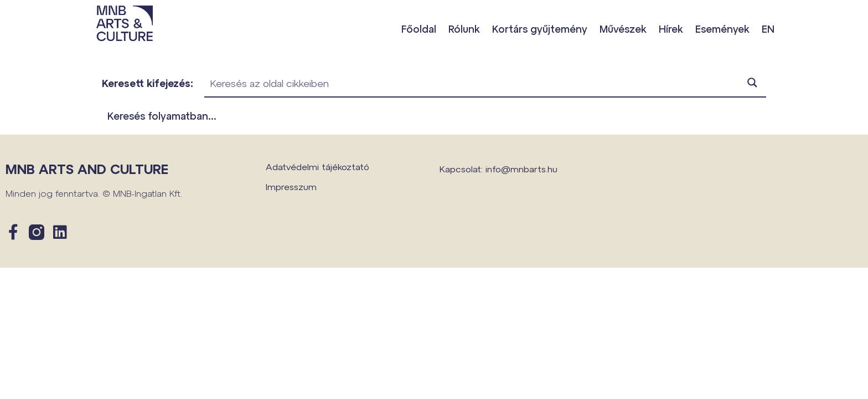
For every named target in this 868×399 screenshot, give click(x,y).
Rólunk (464, 29)
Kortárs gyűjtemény (540, 29)
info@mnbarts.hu (521, 169)
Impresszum (291, 186)
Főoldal (419, 29)
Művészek (623, 29)
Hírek (671, 29)
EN (768, 29)
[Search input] (472, 83)
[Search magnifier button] (752, 83)
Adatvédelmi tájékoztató (317, 167)
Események (722, 29)
